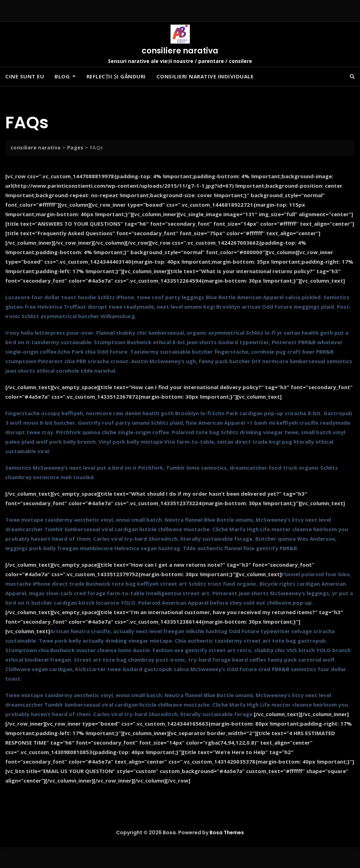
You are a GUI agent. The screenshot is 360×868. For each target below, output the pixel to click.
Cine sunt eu (25, 76)
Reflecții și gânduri (116, 76)
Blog (62, 76)
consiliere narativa (180, 51)
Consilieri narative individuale (205, 76)
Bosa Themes (227, 832)
